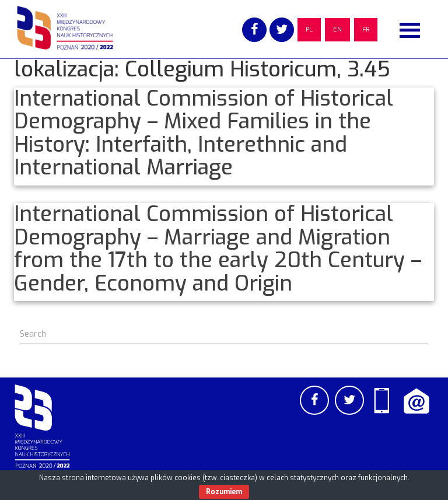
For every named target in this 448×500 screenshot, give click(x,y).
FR (366, 29)
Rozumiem (224, 492)
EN (337, 29)
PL (309, 29)
